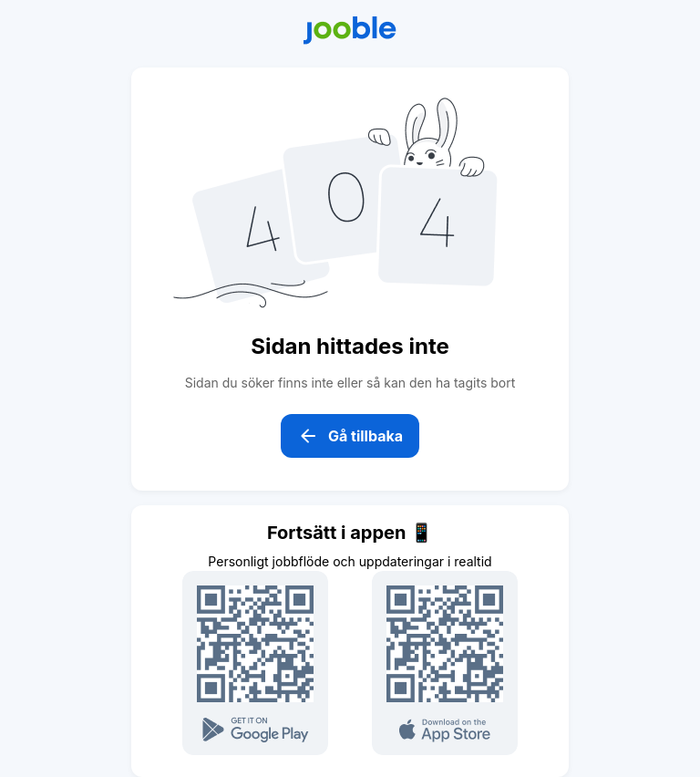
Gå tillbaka (350, 436)
